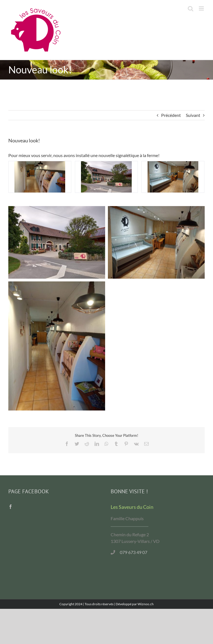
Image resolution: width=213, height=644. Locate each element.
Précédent (171, 115)
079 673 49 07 (134, 552)
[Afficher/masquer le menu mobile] (202, 8)
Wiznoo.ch (146, 604)
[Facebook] (11, 507)
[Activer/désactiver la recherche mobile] (191, 8)
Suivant (193, 115)
